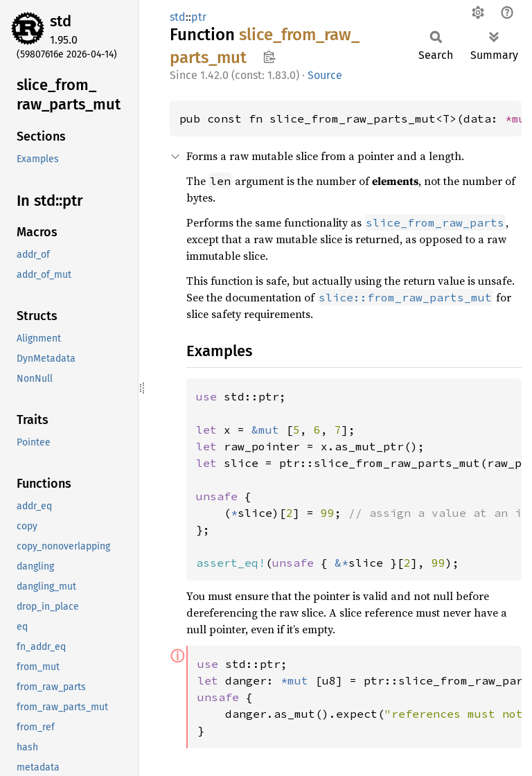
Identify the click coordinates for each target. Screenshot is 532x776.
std (61, 21)
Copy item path (269, 57)
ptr (199, 17)
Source (325, 75)
